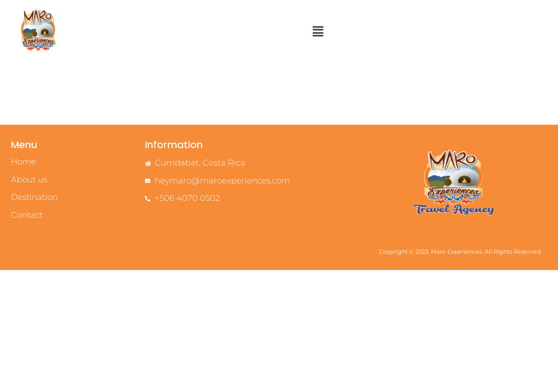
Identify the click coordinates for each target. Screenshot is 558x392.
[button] (318, 32)
